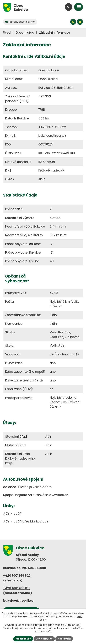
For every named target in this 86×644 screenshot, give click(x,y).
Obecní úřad (25, 33)
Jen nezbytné (44, 639)
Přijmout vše (23, 639)
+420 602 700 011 (16, 588)
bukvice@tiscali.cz (52, 136)
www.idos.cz (58, 495)
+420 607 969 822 (52, 127)
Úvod (7, 33)
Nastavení (64, 639)
